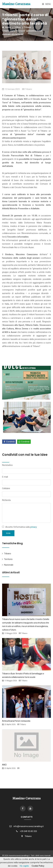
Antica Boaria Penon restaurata (16, 721)
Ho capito (24, 866)
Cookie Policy (38, 866)
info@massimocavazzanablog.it (29, 826)
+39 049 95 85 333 (28, 831)
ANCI (4, 765)
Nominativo (7, 465)
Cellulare (6, 488)
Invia (8, 533)
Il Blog (18, 27)
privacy (33, 527)
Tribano (28, 27)
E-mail (5, 477)
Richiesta (6, 500)
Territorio (8, 559)
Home (6, 27)
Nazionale (9, 565)
